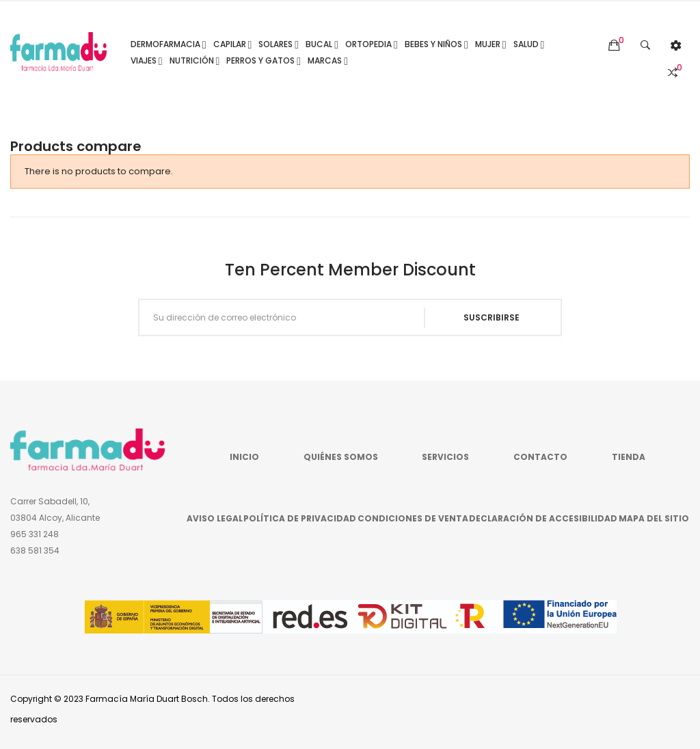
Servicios (445, 457)
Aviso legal (215, 518)
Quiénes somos (341, 457)
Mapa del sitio (654, 518)
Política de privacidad (300, 518)
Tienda (629, 457)
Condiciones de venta (413, 518)
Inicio (244, 457)
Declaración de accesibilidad (543, 518)
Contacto (540, 457)
